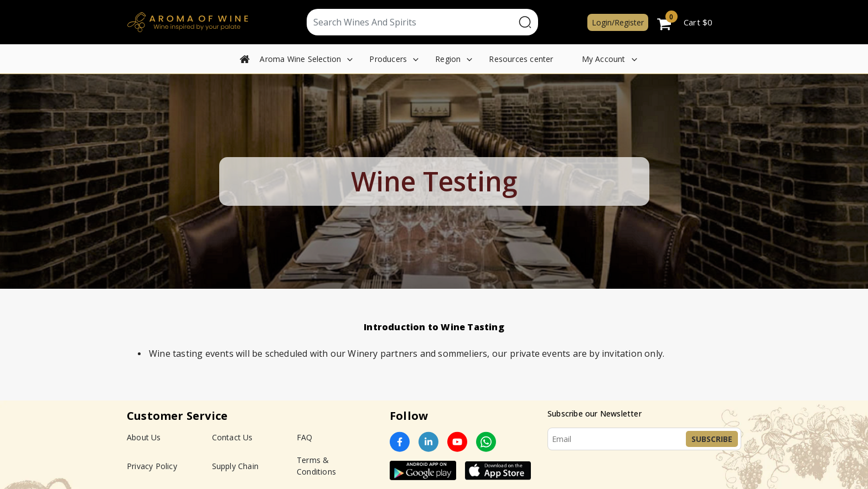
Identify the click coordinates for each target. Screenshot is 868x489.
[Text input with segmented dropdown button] (411, 22)
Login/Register (618, 22)
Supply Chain (235, 466)
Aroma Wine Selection (300, 59)
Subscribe (712, 439)
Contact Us (232, 437)
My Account (604, 59)
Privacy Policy (152, 466)
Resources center (521, 59)
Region (448, 59)
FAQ (305, 437)
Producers (388, 59)
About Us (144, 437)
